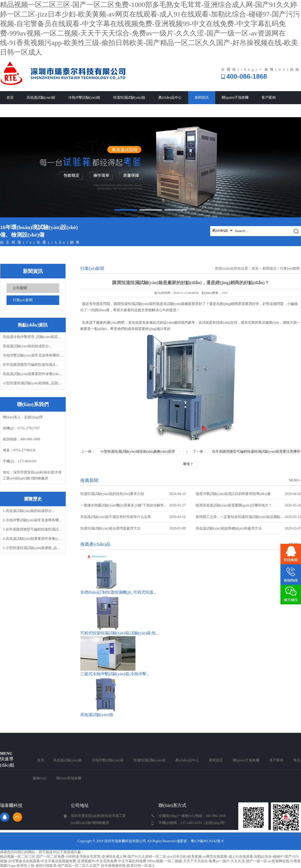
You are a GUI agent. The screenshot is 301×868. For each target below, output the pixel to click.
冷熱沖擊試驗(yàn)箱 (84, 98)
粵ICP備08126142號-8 (207, 841)
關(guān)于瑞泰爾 (235, 98)
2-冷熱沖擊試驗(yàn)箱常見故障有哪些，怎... (33, 520)
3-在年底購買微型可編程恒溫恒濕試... (32, 529)
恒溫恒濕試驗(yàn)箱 (129, 98)
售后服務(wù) (17, 111)
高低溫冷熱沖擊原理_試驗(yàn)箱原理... (33, 337)
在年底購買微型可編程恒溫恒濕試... (30, 365)
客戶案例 (269, 98)
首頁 (10, 98)
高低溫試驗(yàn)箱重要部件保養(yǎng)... (33, 374)
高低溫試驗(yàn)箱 (41, 98)
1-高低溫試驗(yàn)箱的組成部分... (29, 511)
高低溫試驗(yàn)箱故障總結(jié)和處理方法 (248, 528)
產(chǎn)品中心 (170, 98)
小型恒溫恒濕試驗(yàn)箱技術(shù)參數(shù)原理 (138, 452)
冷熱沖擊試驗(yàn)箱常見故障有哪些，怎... (33, 355)
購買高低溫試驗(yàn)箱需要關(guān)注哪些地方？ (248, 505)
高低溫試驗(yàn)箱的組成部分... (27, 346)
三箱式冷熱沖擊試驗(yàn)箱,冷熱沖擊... (115, 674)
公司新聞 (20, 288)
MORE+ (295, 480)
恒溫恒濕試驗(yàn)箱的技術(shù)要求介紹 (133, 494)
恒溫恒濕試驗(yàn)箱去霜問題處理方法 (133, 528)
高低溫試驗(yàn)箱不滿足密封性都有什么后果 (133, 517)
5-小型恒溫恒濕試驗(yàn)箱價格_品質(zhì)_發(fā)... (33, 548)
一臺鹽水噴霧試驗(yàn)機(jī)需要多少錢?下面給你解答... (133, 505)
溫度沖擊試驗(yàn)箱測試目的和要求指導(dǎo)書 (248, 494)
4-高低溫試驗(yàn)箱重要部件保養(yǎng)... (33, 539)
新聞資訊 (202, 98)
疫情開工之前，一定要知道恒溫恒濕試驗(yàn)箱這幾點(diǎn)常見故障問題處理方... (248, 517)
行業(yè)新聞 (23, 300)
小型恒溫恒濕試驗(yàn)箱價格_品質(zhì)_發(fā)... (33, 383)
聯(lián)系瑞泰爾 (53, 111)
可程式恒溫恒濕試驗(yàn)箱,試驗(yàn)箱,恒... (120, 633)
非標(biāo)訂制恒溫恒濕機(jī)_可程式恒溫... (118, 592)
